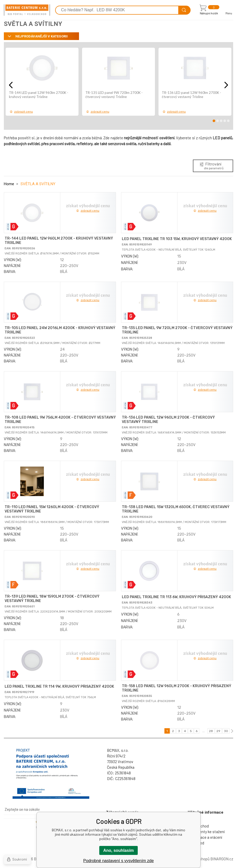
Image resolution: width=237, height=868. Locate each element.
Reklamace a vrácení (205, 837)
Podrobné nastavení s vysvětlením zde (119, 861)
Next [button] (226, 85)
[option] (42, 82)
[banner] (27, 10)
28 (211, 731)
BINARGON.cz (222, 859)
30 (226, 731)
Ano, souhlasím (118, 850)
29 (218, 731)
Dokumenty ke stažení (206, 832)
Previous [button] (11, 85)
